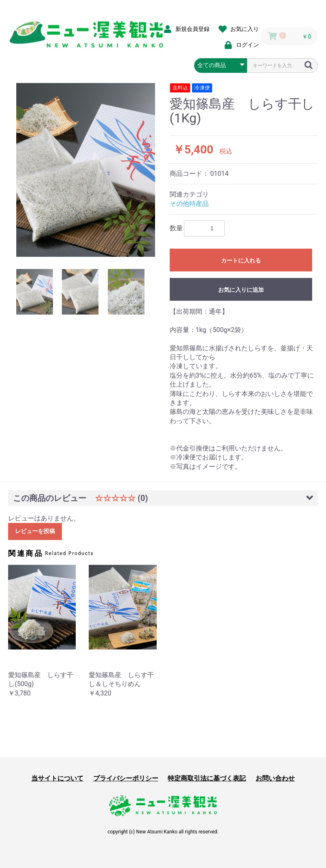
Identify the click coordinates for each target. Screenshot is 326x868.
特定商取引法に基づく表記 (207, 778)
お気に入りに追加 (241, 290)
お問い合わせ (275, 778)
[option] (86, 170)
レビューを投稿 (35, 531)
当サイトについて (57, 778)
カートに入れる (241, 260)
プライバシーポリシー (126, 778)
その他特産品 (189, 204)
